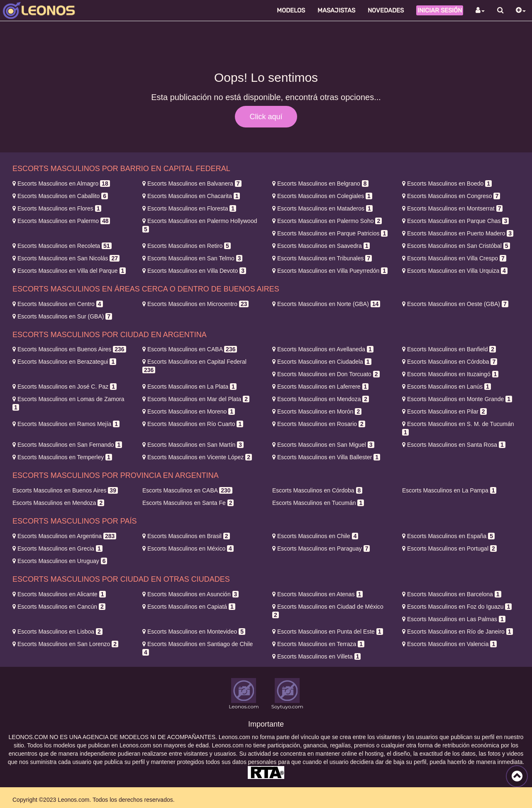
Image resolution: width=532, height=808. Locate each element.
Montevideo (194, 632)
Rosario (319, 424)
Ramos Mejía (66, 424)
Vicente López (197, 457)
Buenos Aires (69, 349)
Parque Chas (455, 221)
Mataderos (322, 208)
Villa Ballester (326, 457)
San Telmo (192, 258)
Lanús (447, 387)
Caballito (60, 196)
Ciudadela (322, 362)
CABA (190, 349)
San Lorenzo (65, 644)
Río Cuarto (193, 424)
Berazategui (64, 362)
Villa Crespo (454, 258)
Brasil (186, 536)
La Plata (189, 387)
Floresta (189, 208)
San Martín (193, 445)
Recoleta (62, 246)
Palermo (61, 221)
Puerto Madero (458, 233)
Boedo (447, 184)
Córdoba (450, 362)
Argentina (64, 536)
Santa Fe (188, 503)
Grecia (57, 548)
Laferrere (320, 387)
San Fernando (67, 445)
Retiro (187, 246)
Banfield (449, 349)
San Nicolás (66, 258)
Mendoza (321, 399)
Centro (58, 304)
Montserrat (452, 208)
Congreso (451, 196)
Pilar (444, 411)
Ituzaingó (450, 374)
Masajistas (336, 10)
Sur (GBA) (62, 316)
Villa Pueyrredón (330, 271)
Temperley (62, 457)
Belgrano (320, 184)
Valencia (449, 644)
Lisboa (57, 632)
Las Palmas (454, 619)
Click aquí (266, 117)
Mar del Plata (196, 399)
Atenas (317, 594)
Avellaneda (323, 349)
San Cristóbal (456, 246)
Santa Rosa (454, 445)
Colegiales (322, 196)
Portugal (449, 548)
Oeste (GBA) (455, 304)
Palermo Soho (327, 221)
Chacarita (191, 196)
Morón (317, 411)
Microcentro (195, 304)
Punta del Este (328, 632)
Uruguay (60, 561)
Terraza (318, 644)
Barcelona (452, 594)
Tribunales (322, 258)
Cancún (59, 607)
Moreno (189, 411)
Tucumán (318, 503)
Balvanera (192, 184)
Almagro (61, 184)
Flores (57, 208)
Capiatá (189, 607)
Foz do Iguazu (457, 607)
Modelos (291, 10)
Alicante (59, 594)
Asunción (190, 594)
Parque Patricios (330, 233)
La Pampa (449, 490)
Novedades (386, 10)
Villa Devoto (194, 271)
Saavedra (321, 246)
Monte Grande (457, 399)
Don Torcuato (326, 374)
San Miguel (323, 445)
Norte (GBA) (326, 304)
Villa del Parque (69, 271)
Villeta (316, 656)
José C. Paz (65, 387)
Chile (315, 536)
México (188, 548)
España (448, 536)
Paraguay (321, 548)
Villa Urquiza (455, 271)
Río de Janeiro (458, 632)
